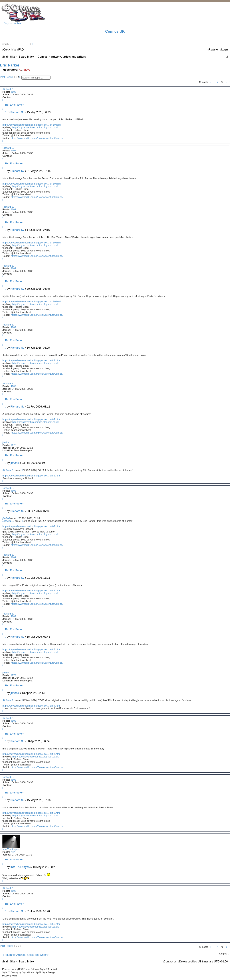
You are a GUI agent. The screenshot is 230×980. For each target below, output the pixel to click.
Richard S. (8, 89)
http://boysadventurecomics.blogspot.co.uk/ (36, 127)
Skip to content (13, 23)
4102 (13, 92)
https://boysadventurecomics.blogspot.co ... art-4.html (31, 649)
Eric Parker (10, 65)
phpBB (18, 969)
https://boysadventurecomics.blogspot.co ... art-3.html (31, 590)
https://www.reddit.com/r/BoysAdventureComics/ (37, 138)
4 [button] (227, 82)
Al (20, 70)
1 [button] (213, 82)
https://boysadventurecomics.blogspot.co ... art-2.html (31, 419)
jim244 (6, 442)
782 (13, 852)
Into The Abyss (11, 849)
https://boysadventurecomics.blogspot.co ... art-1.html (31, 360)
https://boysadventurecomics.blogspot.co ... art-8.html (31, 813)
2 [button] (217, 82)
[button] (210, 82)
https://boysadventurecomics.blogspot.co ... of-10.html (32, 125)
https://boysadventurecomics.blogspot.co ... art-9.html (31, 924)
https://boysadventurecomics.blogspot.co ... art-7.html (31, 754)
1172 (13, 445)
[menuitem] (21, 50)
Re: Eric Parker (14, 105)
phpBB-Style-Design (45, 973)
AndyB (26, 70)
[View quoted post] (22, 470)
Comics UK (115, 31)
